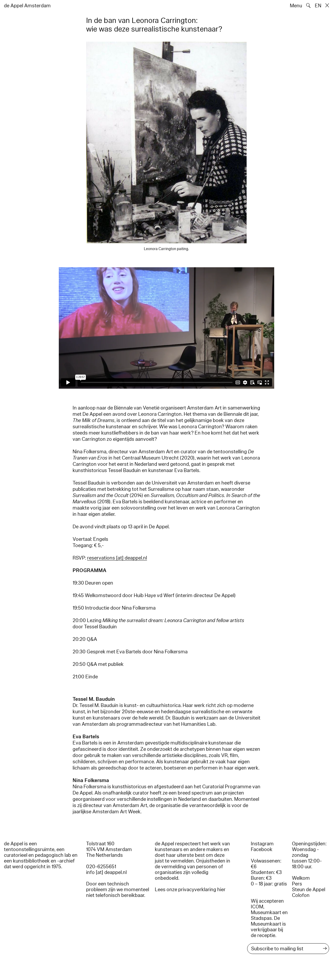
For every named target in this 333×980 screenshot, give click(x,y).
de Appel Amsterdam (27, 6)
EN (318, 6)
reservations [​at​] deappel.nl (117, 558)
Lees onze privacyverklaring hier (190, 890)
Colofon (301, 895)
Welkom (301, 878)
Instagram (262, 844)
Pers (297, 884)
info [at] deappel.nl (106, 872)
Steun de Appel (309, 890)
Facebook (262, 849)
